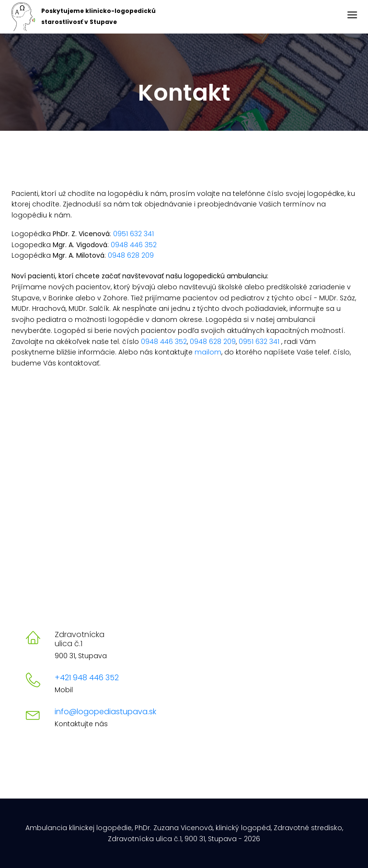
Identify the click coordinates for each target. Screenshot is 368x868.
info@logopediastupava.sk (105, 712)
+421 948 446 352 (87, 678)
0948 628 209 (131, 255)
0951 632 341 (133, 234)
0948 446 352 (134, 245)
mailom (208, 352)
